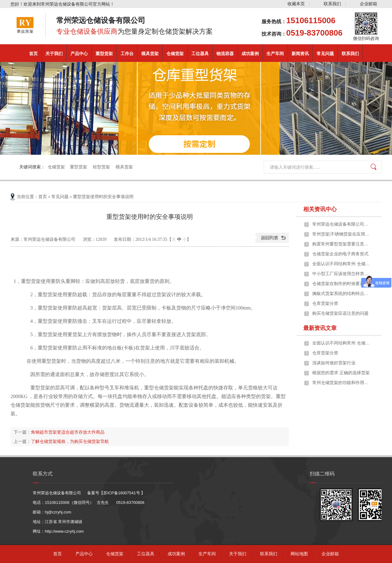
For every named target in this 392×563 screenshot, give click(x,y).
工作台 (127, 54)
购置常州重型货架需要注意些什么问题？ (342, 244)
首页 (33, 54)
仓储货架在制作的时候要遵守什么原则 (342, 284)
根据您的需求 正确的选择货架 (341, 373)
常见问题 (325, 54)
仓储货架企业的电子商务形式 (340, 254)
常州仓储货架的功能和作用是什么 (342, 383)
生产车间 (275, 54)
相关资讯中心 (320, 209)
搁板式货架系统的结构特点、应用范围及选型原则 (342, 294)
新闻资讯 (300, 54)
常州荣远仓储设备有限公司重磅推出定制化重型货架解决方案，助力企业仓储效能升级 (342, 224)
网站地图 (299, 554)
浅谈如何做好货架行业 (334, 363)
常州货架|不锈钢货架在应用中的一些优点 (342, 234)
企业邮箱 (369, 4)
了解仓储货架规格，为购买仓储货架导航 (70, 441)
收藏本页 (296, 4)
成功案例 (250, 54)
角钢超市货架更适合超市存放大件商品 (68, 432)
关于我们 (54, 54)
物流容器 (225, 54)
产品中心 (79, 54)
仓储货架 (175, 54)
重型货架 (104, 54)
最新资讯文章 (320, 328)
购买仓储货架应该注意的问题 (340, 313)
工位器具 (200, 54)
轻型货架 (102, 167)
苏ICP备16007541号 (122, 493)
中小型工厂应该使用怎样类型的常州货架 (342, 274)
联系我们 (332, 4)
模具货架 (150, 54)
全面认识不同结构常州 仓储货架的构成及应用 (342, 264)
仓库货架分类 (325, 303)
